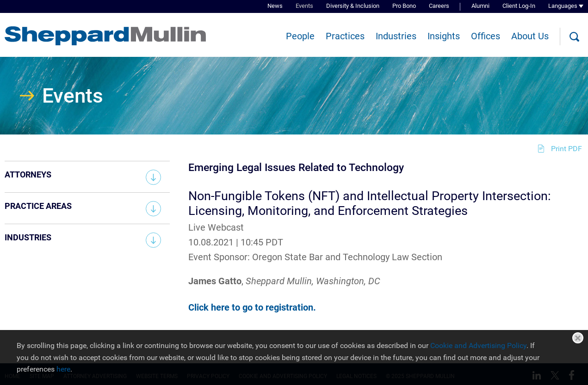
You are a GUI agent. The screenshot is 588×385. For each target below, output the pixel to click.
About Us (530, 36)
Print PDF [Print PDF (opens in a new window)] (566, 149)
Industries (396, 36)
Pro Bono (404, 6)
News (275, 6)
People (300, 36)
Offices (486, 36)
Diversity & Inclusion (353, 6)
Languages (563, 6)
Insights (444, 36)
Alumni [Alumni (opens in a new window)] (480, 6)
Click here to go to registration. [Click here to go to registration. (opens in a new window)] (252, 307)
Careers (439, 6)
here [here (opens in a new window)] (63, 369)
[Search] (574, 37)
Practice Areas (38, 206)
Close (578, 338)
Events (304, 6)
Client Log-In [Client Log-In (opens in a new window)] (519, 6)
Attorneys (28, 174)
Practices (345, 36)
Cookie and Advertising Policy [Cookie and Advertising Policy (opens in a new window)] (478, 345)
